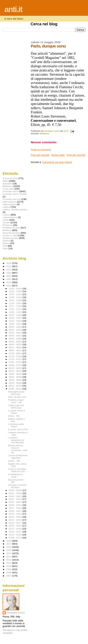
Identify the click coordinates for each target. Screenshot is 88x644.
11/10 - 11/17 (16, 309)
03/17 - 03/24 (16, 508)
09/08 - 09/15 (16, 336)
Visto (5, 248)
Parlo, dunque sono (17, 397)
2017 (9, 544)
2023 (9, 273)
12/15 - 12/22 (16, 294)
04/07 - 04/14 (16, 499)
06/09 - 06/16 (16, 374)
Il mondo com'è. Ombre (15, 194)
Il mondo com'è (10, 191)
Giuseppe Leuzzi (16, 613)
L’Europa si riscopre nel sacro (17, 486)
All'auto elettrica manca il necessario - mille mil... (18, 449)
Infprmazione (9, 204)
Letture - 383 (14, 461)
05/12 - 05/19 (16, 386)
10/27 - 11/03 (16, 315)
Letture (6, 215)
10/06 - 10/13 (16, 324)
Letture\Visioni (10, 217)
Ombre (6, 222)
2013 (9, 556)
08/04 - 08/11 (16, 350)
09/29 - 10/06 (16, 327)
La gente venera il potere (16, 412)
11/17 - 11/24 (16, 306)
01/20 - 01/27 (16, 532)
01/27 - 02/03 (16, 529)
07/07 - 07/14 (16, 362)
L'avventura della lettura (16, 425)
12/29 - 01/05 (16, 289)
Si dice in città (10, 235)
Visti (5, 246)
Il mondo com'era (12, 199)
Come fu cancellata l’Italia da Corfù (17, 470)
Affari (5, 181)
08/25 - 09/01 (16, 342)
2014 (9, 553)
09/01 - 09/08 (16, 339)
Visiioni (6, 241)
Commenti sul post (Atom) (57, 162)
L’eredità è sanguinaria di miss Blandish (16, 440)
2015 (9, 550)
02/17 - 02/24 (16, 520)
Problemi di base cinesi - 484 (16, 401)
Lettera (6, 207)
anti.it (13, 9)
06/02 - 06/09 (16, 377)
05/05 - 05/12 (16, 389)
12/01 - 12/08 (16, 300)
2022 (9, 276)
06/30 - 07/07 (16, 365)
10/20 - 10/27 (16, 318)
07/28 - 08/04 (16, 353)
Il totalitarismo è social (15, 476)
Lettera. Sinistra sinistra (15, 209)
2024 (9, 270)
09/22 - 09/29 (16, 330)
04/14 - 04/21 (16, 496)
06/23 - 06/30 (16, 368)
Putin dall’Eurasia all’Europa (16, 393)
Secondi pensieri (11, 233)
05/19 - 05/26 (16, 383)
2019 (9, 285)
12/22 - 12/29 (16, 291)
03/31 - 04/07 (16, 502)
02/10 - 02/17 (16, 523)
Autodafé (7, 184)
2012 (9, 560)
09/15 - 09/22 (16, 333)
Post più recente (40, 155)
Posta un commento (41, 149)
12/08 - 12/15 (16, 297)
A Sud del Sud (10, 178)
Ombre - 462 (14, 416)
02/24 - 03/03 (16, 517)
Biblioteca (44, 134)
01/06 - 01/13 (16, 538)
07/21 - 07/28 (16, 356)
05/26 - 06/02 (16, 380)
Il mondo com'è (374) (18, 429)
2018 (9, 541)
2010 (9, 566)
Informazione (9, 202)
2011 (9, 563)
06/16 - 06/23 (16, 371)
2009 (9, 569)
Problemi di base (11, 228)
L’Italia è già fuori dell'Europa (16, 407)
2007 (9, 576)
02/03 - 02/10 (16, 526)
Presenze (8, 225)
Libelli (6, 220)
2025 (9, 266)
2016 (9, 547)
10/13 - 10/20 (16, 321)
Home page (58, 155)
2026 (9, 263)
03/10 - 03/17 (16, 511)
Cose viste (8, 189)
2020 (9, 282)
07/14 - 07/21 (16, 359)
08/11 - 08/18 (16, 347)
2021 (9, 279)
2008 (9, 572)
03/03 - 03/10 (16, 514)
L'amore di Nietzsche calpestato (18, 457)
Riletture (7, 230)
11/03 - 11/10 (16, 312)
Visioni (6, 243)
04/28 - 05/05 (16, 490)
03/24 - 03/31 (16, 505)
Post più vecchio (76, 155)
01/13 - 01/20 (16, 535)
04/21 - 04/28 (16, 493)
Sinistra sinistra (10, 238)
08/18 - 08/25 (16, 344)
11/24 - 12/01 (16, 303)
